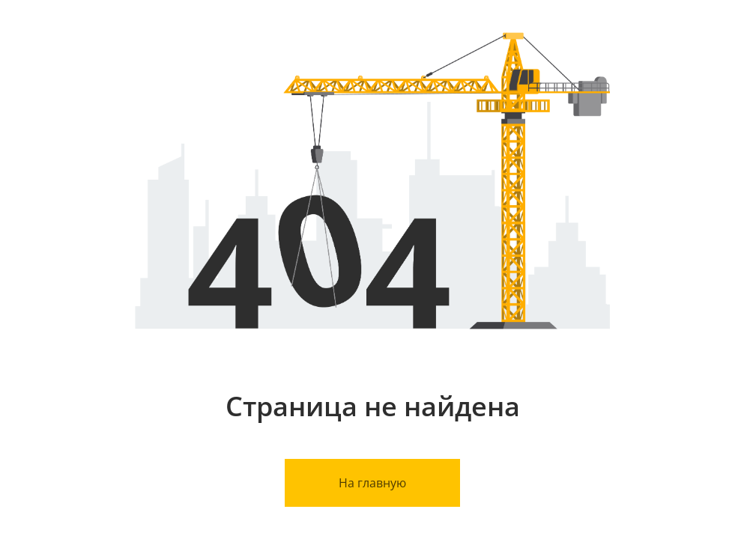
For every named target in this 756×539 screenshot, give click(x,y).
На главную (372, 483)
